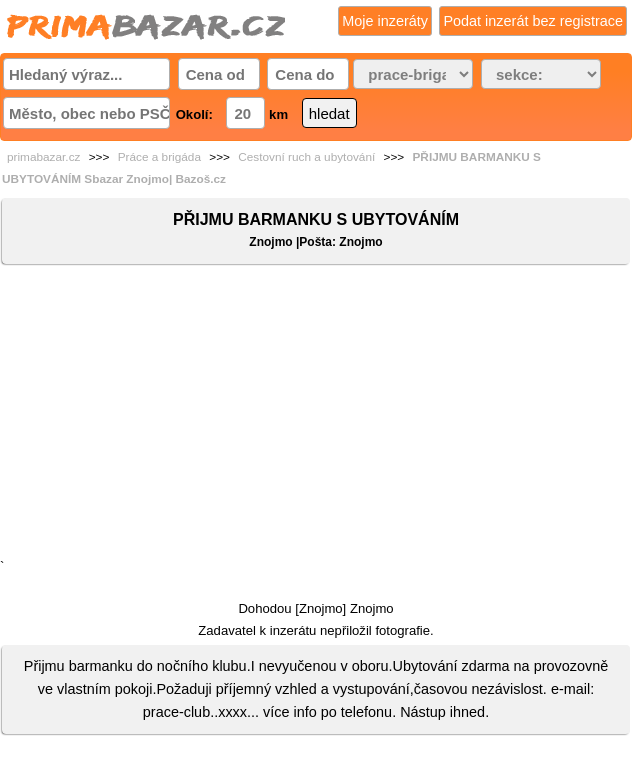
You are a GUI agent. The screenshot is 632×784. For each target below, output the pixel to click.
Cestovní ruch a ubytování (306, 157)
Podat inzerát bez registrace (533, 21)
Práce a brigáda (159, 157)
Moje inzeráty (385, 21)
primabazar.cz (43, 157)
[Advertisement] (316, 416)
